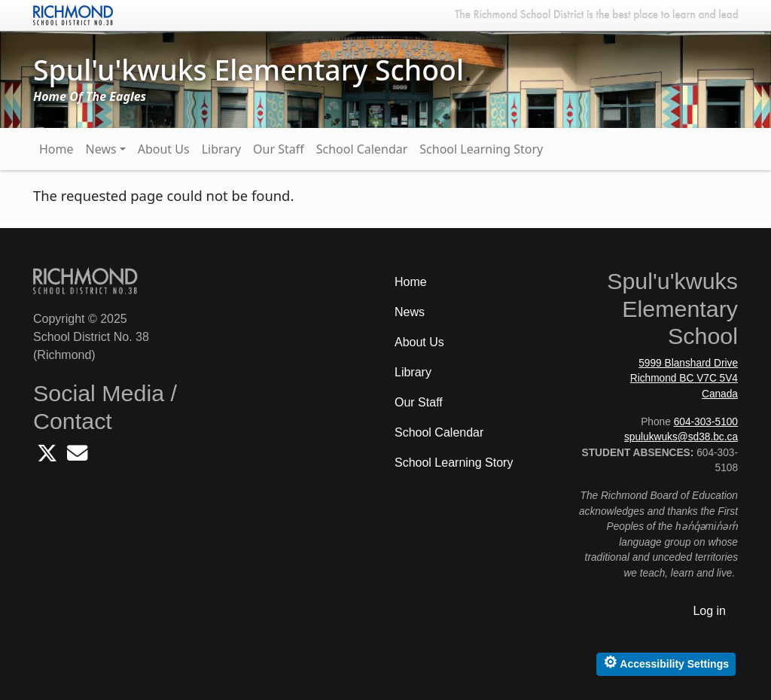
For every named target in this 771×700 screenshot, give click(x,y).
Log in (709, 611)
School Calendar (362, 149)
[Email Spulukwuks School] (77, 457)
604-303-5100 (706, 422)
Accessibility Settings (666, 662)
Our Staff (279, 149)
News (101, 149)
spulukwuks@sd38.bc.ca (681, 437)
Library (221, 149)
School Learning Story (481, 149)
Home (56, 149)
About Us (164, 149)
